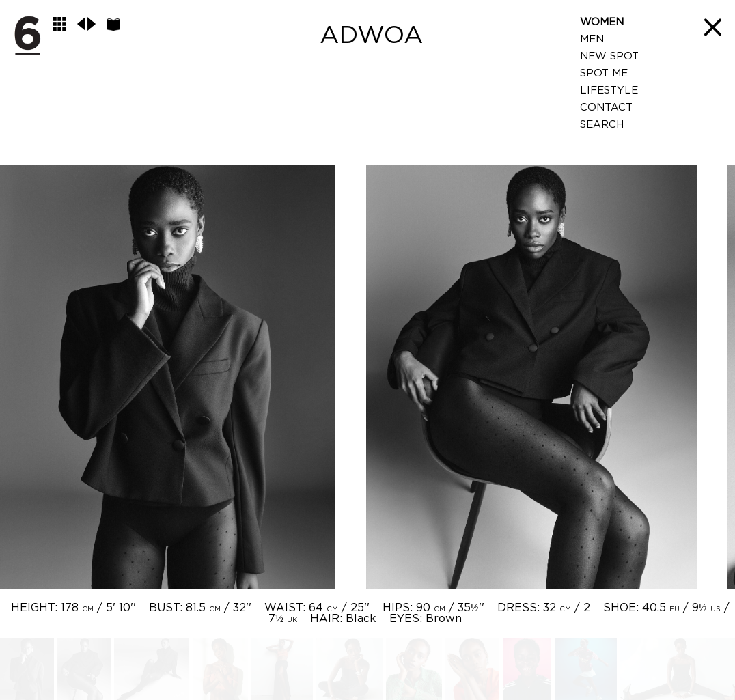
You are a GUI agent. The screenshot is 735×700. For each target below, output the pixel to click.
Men (592, 39)
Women (602, 22)
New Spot (609, 56)
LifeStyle (609, 90)
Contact (606, 108)
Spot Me (604, 73)
